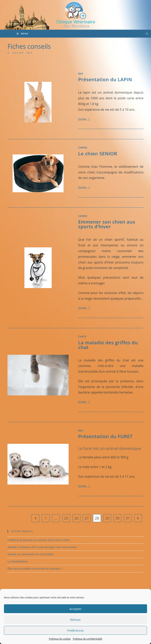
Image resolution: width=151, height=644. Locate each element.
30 (117, 518)
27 (87, 518)
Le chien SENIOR (98, 153)
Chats (82, 337)
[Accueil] (8, 53)
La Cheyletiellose (17, 561)
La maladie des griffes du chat (108, 345)
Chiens (83, 148)
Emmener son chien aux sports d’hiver (107, 224)
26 (76, 518)
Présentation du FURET (105, 436)
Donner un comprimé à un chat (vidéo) (30, 554)
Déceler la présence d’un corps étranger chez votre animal (42, 547)
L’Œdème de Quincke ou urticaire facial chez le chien (39, 540)
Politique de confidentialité (87, 639)
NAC (81, 74)
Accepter (75, 609)
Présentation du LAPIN (105, 79)
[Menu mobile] (23, 34)
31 (128, 518)
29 (107, 518)
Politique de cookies (60, 639)
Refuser (75, 620)
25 (66, 518)
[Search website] (147, 34)
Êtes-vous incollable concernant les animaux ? (35, 568)
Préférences (75, 630)
